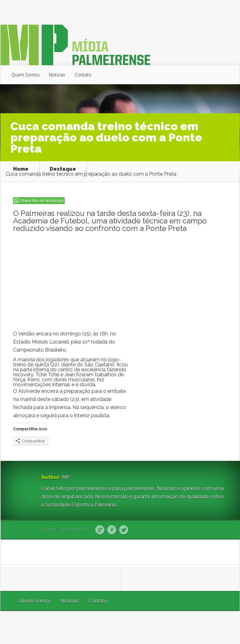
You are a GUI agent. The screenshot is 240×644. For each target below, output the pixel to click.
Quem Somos (26, 75)
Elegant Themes (156, 627)
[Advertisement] (120, 283)
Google (100, 530)
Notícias (57, 75)
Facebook (112, 530)
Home (21, 169)
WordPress (225, 627)
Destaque (63, 169)
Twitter (124, 530)
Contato (83, 75)
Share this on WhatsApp (42, 201)
